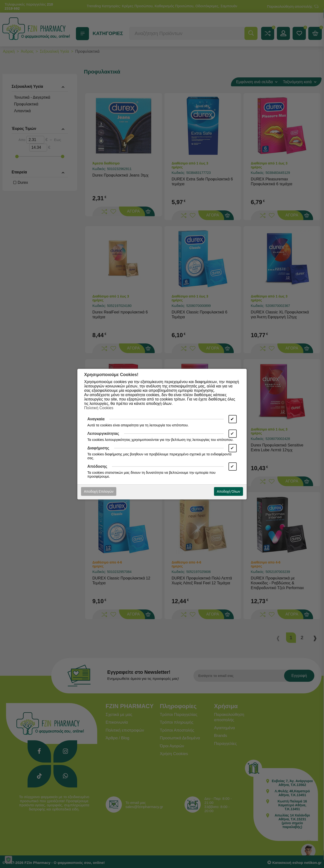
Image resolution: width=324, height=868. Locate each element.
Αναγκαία (96, 419)
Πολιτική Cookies (99, 408)
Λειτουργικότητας (103, 434)
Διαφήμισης (98, 448)
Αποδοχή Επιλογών (99, 491)
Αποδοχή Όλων (228, 491)
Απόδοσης (97, 466)
